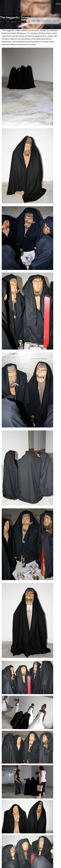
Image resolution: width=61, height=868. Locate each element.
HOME (58, 4)
